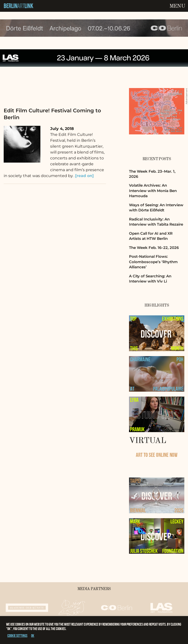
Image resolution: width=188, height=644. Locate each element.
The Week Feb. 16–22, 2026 (154, 248)
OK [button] (33, 636)
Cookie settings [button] (17, 636)
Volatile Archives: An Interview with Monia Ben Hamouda (153, 191)
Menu (177, 6)
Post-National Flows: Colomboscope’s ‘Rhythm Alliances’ (153, 262)
